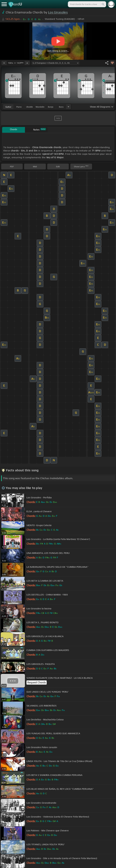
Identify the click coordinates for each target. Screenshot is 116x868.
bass (61, 107)
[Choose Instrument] (68, 107)
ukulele (29, 107)
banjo (51, 107)
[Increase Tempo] (27, 63)
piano (19, 107)
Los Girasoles (58, 12)
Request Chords (37, 682)
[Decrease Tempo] (4, 63)
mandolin (40, 107)
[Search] (103, 4)
